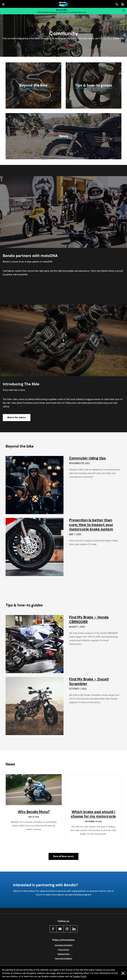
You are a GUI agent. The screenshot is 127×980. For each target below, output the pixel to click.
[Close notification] (124, 10)
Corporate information (64, 945)
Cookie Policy (80, 976)
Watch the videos (17, 417)
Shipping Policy (64, 954)
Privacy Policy (64, 950)
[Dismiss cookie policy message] (123, 973)
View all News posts (63, 856)
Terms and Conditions (63, 958)
